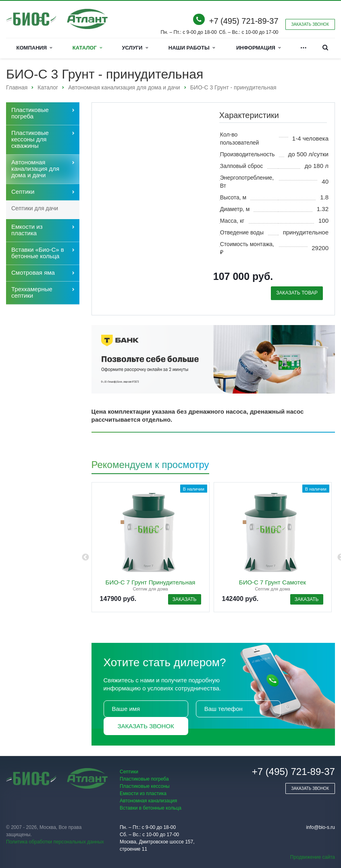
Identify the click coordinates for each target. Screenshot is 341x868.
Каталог (87, 48)
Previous (85, 557)
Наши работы (192, 48)
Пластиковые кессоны (145, 786)
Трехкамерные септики (32, 292)
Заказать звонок (146, 726)
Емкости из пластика (27, 230)
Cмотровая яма (33, 272)
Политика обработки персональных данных (55, 842)
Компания (34, 48)
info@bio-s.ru (320, 827)
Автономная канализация (148, 801)
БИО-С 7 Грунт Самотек (272, 582)
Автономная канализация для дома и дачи (35, 169)
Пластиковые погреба (30, 113)
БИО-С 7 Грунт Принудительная (151, 582)
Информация (258, 48)
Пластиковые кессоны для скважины (30, 139)
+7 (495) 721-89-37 (244, 21)
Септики (23, 192)
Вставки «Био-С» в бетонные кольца (38, 253)
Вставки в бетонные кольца (151, 808)
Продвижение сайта (313, 857)
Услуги (135, 48)
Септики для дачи (35, 208)
